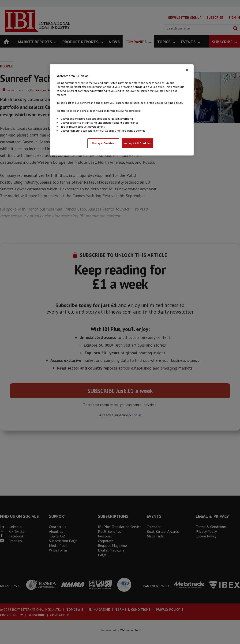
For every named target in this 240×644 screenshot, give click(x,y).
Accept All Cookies (137, 143)
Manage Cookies (103, 143)
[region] (122, 110)
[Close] (187, 70)
